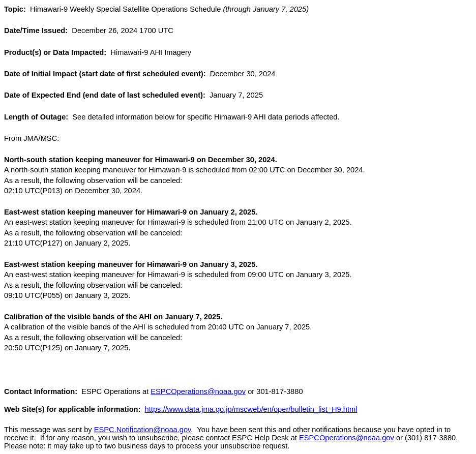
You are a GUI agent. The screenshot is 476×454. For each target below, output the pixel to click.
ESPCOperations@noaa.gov (198, 391)
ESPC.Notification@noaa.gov (143, 430)
